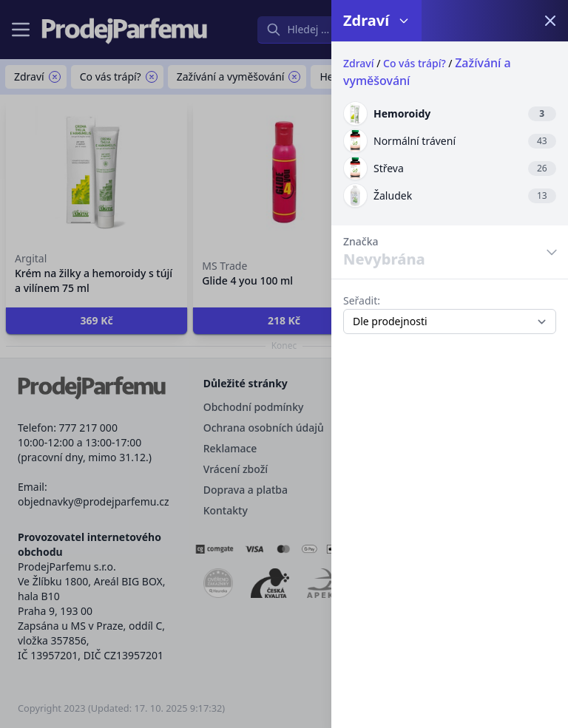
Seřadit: (362, 300)
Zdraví (359, 63)
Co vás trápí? (415, 63)
